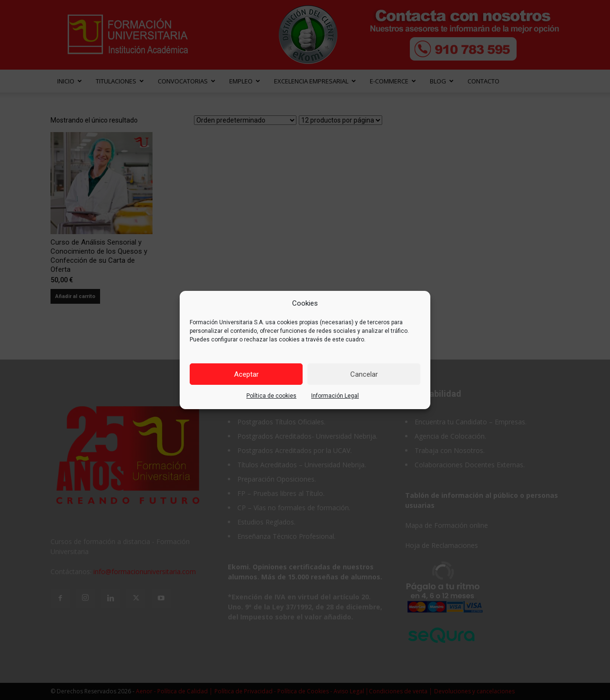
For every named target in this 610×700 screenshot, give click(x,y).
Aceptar (246, 374)
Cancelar (364, 374)
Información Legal (335, 396)
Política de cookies (271, 396)
